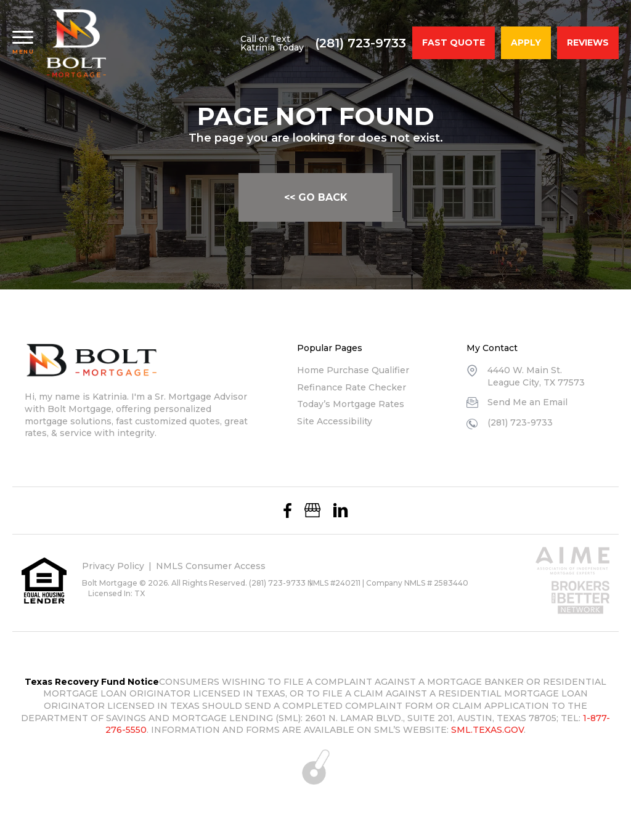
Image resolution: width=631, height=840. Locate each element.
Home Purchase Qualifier (353, 370)
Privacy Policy (113, 566)
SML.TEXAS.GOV (487, 730)
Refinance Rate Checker (352, 387)
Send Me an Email (527, 402)
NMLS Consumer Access (211, 566)
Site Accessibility (335, 421)
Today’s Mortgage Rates (351, 404)
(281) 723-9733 (360, 43)
